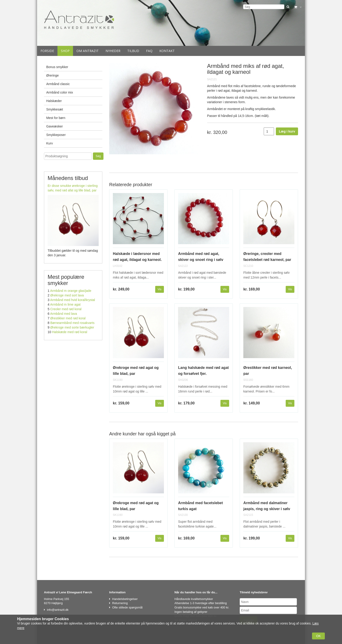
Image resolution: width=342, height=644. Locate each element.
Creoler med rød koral (66, 309)
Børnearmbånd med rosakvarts (72, 323)
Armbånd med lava (64, 314)
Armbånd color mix (60, 92)
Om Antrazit (88, 51)
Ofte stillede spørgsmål (127, 607)
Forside (47, 51)
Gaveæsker (54, 126)
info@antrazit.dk (58, 610)
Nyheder (113, 51)
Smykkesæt (55, 109)
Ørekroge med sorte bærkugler (72, 327)
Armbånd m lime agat (65, 304)
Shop (65, 51)
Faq (149, 51)
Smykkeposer (56, 135)
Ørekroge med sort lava (67, 295)
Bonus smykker (57, 67)
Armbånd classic (58, 84)
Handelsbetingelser (125, 599)
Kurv (50, 143)
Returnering (120, 603)
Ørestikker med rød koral (68, 318)
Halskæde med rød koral (69, 332)
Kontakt (167, 51)
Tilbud (133, 51)
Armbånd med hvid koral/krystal (73, 300)
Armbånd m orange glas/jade (71, 291)
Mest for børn (56, 118)
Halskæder (54, 101)
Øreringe (52, 75)
